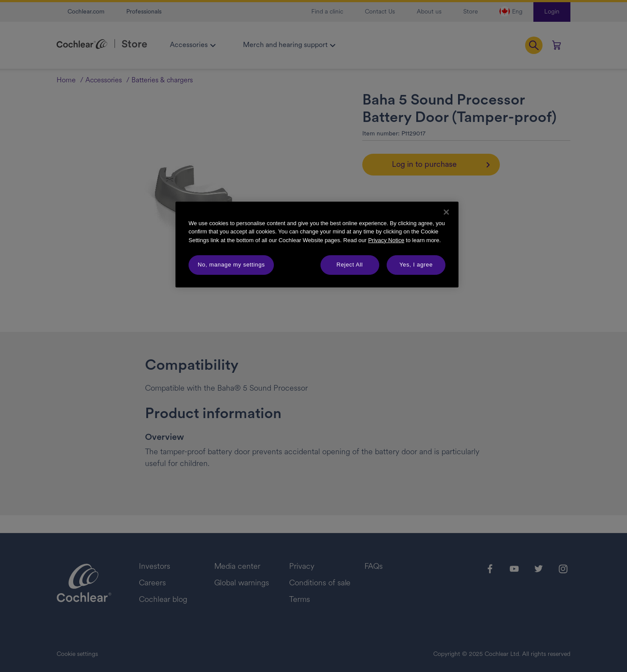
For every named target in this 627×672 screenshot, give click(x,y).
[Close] (446, 212)
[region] (317, 245)
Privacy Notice (386, 240)
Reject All (350, 265)
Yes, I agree (416, 265)
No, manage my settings (231, 265)
